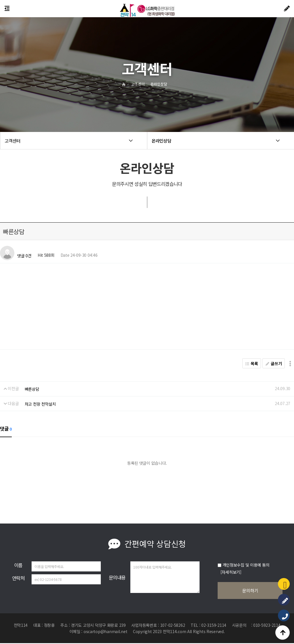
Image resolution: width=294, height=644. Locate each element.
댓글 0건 (24, 256)
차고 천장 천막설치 (40, 404)
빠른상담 (32, 389)
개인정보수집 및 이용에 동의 (246, 565)
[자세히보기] (231, 572)
